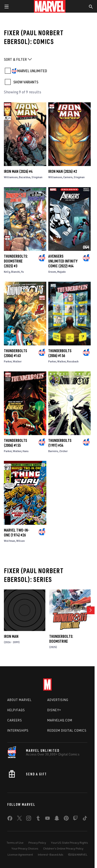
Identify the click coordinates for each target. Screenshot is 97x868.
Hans (26, 451)
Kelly (7, 272)
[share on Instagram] (29, 819)
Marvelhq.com (60, 720)
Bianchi (16, 272)
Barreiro (53, 451)
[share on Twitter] (19, 819)
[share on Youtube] (48, 819)
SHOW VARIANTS (26, 82)
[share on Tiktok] (85, 819)
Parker (8, 361)
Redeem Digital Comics (67, 730)
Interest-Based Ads (51, 855)
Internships (18, 730)
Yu (22, 272)
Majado (61, 272)
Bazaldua (25, 177)
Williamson (11, 177)
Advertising (58, 700)
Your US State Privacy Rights (69, 843)
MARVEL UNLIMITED (32, 71)
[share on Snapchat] (57, 819)
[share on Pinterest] (66, 819)
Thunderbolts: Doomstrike (61, 639)
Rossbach (73, 361)
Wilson (20, 541)
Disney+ (54, 710)
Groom (52, 272)
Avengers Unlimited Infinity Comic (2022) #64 (63, 261)
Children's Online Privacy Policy (63, 848)
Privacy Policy (37, 843)
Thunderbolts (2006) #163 (15, 353)
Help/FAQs (16, 710)
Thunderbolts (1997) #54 (60, 443)
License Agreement (20, 855)
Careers (15, 720)
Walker (17, 361)
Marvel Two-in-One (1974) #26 (17, 533)
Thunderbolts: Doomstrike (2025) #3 (16, 261)
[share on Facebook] (10, 819)
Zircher (63, 451)
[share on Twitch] (75, 819)
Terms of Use (15, 843)
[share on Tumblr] (38, 819)
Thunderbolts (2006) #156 (60, 353)
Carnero (68, 177)
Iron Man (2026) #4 (18, 171)
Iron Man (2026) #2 (63, 171)
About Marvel (19, 700)
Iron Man (11, 636)
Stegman (37, 177)
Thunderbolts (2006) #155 (15, 443)
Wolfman (9, 541)
